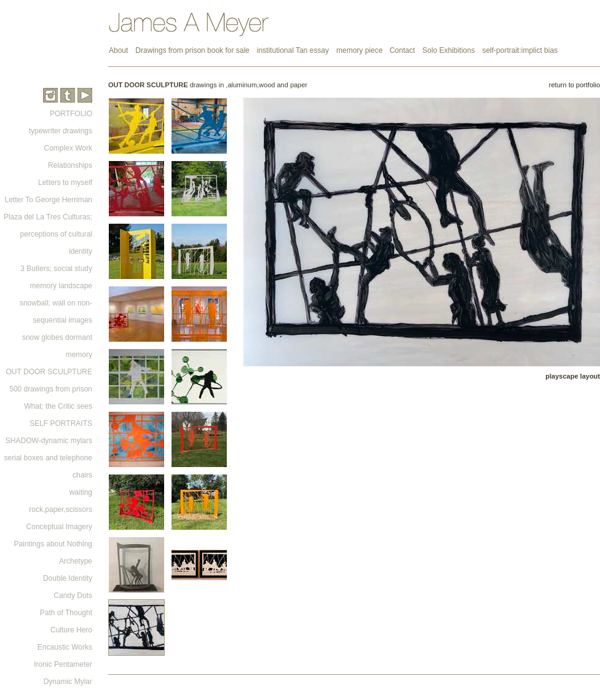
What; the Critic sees (58, 406)
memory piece (361, 50)
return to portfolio (574, 85)
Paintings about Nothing (53, 544)
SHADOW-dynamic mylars (49, 441)
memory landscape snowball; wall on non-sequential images (56, 303)
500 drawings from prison (51, 389)
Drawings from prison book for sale (192, 50)
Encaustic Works (65, 647)
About (118, 50)
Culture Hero (71, 630)
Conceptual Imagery (59, 527)
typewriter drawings (61, 131)
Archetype (76, 561)
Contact (402, 50)
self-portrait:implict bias (520, 50)
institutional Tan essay (293, 50)
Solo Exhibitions (448, 50)
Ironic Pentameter (63, 664)
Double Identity (68, 578)
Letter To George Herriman (48, 200)
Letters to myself (65, 183)
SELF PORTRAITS (61, 423)
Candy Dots (73, 596)
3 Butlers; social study (56, 269)
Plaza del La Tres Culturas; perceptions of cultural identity (48, 234)
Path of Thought (66, 613)
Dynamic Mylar (68, 682)
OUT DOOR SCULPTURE (49, 372)
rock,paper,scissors (61, 509)
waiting (81, 492)
